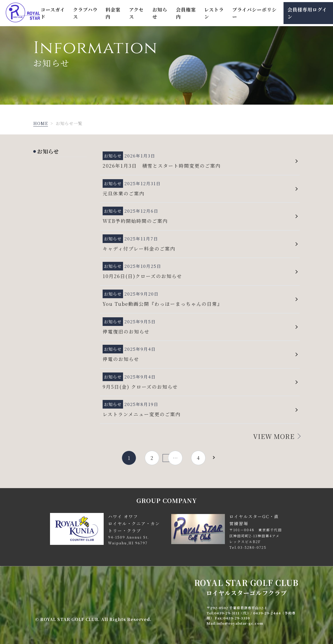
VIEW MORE (274, 436)
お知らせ (48, 151)
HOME (41, 123)
